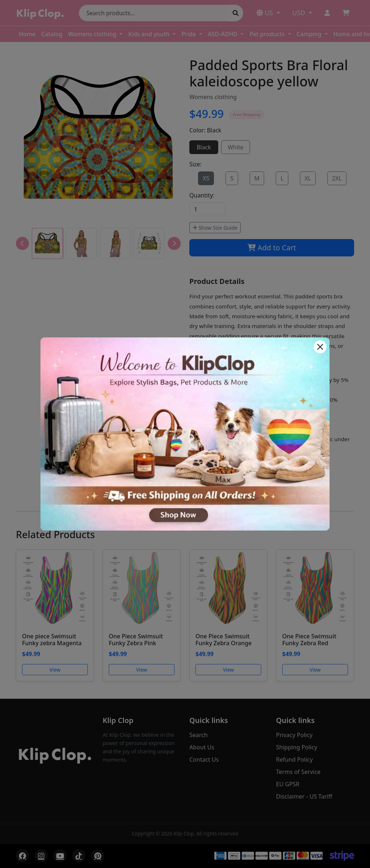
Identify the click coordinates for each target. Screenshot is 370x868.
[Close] (320, 347)
